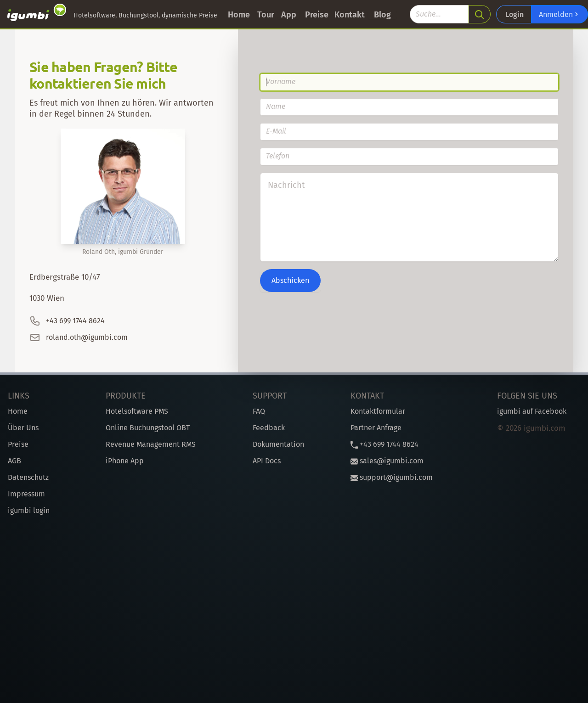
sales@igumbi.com (387, 461)
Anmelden (560, 14)
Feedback (269, 428)
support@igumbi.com (392, 477)
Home (239, 15)
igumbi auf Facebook (532, 411)
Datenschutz (28, 477)
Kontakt (350, 15)
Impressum (26, 494)
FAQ (259, 411)
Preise (317, 15)
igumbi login (29, 510)
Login (514, 14)
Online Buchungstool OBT (148, 428)
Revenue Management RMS (151, 444)
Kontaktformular (378, 411)
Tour (266, 15)
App (289, 15)
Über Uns (23, 428)
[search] (480, 14)
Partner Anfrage (376, 428)
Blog (382, 15)
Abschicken (290, 280)
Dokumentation (278, 444)
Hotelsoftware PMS (137, 411)
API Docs (267, 461)
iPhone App (125, 461)
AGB (14, 461)
